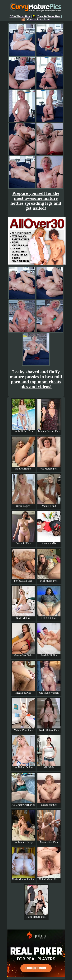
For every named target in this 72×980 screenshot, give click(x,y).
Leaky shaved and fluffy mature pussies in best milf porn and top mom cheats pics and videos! (36, 379)
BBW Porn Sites (20, 16)
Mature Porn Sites (36, 19)
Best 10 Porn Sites (46, 16)
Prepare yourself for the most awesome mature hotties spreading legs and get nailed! (36, 201)
